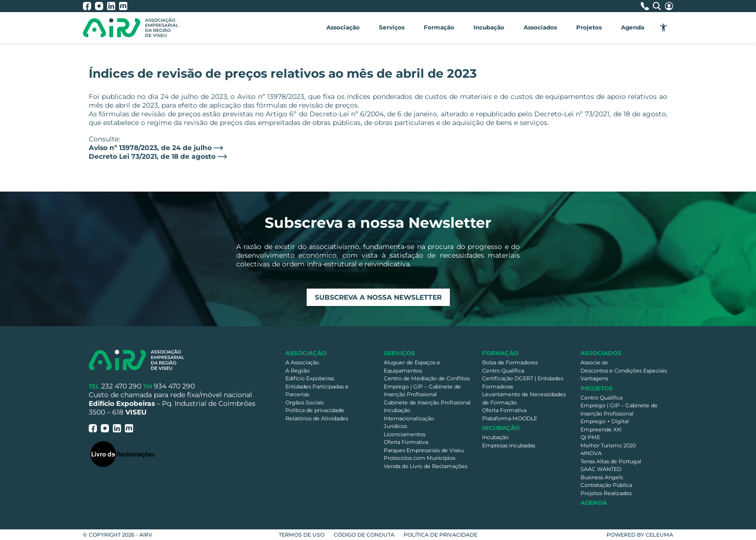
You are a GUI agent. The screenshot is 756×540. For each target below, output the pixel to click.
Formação (439, 27)
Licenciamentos (405, 434)
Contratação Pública (606, 485)
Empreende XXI (601, 429)
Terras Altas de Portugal (611, 461)
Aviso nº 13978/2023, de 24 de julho (150, 148)
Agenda (633, 27)
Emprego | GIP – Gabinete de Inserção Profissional (422, 391)
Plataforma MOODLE (510, 418)
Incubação (489, 27)
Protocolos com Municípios (419, 458)
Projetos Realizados (606, 493)
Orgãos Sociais (304, 402)
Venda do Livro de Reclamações (425, 466)
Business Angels (602, 477)
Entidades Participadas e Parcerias (317, 391)
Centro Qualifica (503, 371)
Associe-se (594, 362)
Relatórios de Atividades (317, 418)
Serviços (392, 27)
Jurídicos (395, 426)
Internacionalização (409, 418)
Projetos (589, 27)
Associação (343, 27)
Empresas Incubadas (509, 445)
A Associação (302, 362)
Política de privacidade (315, 410)
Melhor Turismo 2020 (608, 445)
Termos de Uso (302, 535)
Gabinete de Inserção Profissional (427, 402)
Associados (540, 27)
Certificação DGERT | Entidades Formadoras (523, 382)
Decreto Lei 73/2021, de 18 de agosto (152, 156)
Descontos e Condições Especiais (624, 371)
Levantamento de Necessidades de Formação (524, 398)
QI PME (590, 437)
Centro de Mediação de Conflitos (427, 378)
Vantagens (594, 378)
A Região (297, 371)
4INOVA (591, 453)
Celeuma (659, 535)
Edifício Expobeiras (310, 378)
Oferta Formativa (406, 442)
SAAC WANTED (601, 469)
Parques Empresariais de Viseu (424, 450)
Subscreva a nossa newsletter (378, 297)
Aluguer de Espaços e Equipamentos (412, 367)
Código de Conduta (364, 535)
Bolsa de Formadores (510, 362)
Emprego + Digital (605, 421)
